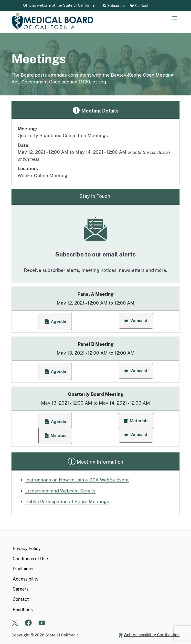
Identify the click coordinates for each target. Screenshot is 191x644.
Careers (21, 589)
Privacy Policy (27, 548)
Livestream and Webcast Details (60, 491)
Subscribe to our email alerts (95, 254)
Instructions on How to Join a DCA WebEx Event (77, 480)
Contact (21, 599)
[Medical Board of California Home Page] (60, 22)
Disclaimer (23, 569)
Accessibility (26, 579)
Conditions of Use (30, 559)
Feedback (23, 609)
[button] (136, 321)
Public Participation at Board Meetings (67, 501)
